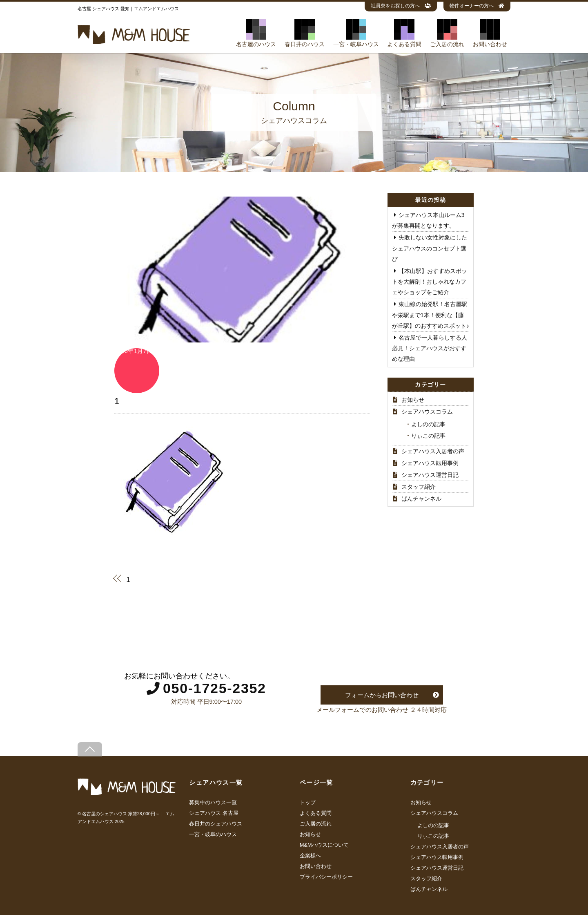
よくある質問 (404, 33)
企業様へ (310, 856)
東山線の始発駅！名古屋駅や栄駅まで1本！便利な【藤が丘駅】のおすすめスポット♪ (431, 315)
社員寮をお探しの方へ (401, 6)
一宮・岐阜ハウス (356, 33)
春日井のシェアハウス (216, 824)
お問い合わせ (490, 33)
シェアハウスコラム (427, 412)
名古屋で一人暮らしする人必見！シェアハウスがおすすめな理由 (430, 348)
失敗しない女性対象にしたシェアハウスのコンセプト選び (430, 248)
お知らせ (413, 400)
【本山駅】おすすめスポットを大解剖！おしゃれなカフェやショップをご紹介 (430, 282)
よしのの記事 (428, 424)
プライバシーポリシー (326, 877)
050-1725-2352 (215, 688)
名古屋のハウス (256, 33)
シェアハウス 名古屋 (214, 813)
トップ (308, 803)
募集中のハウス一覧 (213, 803)
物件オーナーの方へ (477, 6)
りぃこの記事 (428, 436)
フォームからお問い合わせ (382, 695)
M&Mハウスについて (324, 845)
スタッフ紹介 (419, 487)
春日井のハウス (305, 33)
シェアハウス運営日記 (430, 475)
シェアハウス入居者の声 (433, 451)
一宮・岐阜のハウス (213, 834)
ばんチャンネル (421, 499)
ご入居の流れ (447, 33)
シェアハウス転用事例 (430, 463)
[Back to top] (90, 749)
